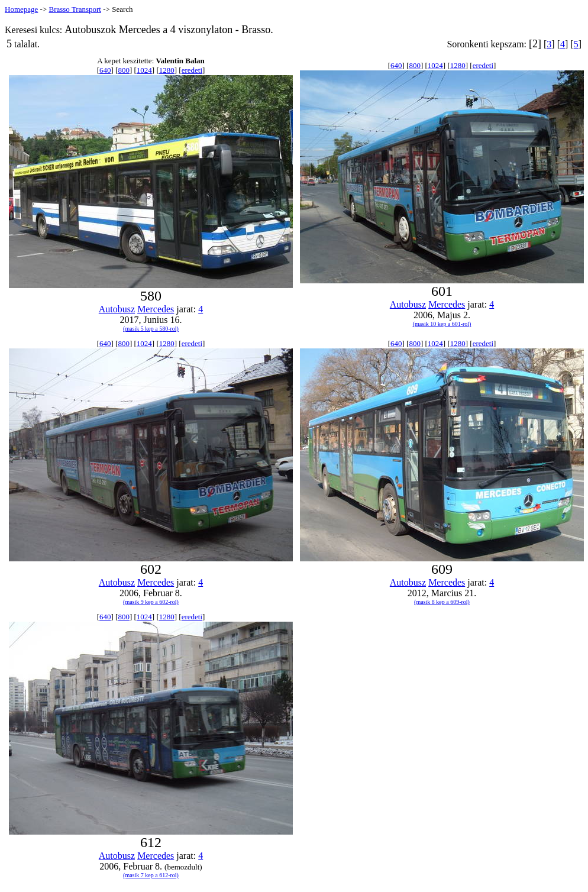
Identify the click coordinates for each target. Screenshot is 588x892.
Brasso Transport (75, 9)
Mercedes (156, 309)
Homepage (21, 9)
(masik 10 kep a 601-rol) (442, 324)
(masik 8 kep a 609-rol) (442, 602)
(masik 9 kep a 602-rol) (151, 602)
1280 (167, 70)
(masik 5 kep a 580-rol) (151, 329)
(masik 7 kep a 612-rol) (151, 875)
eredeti (192, 70)
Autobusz (117, 309)
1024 (144, 70)
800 (124, 70)
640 (105, 70)
